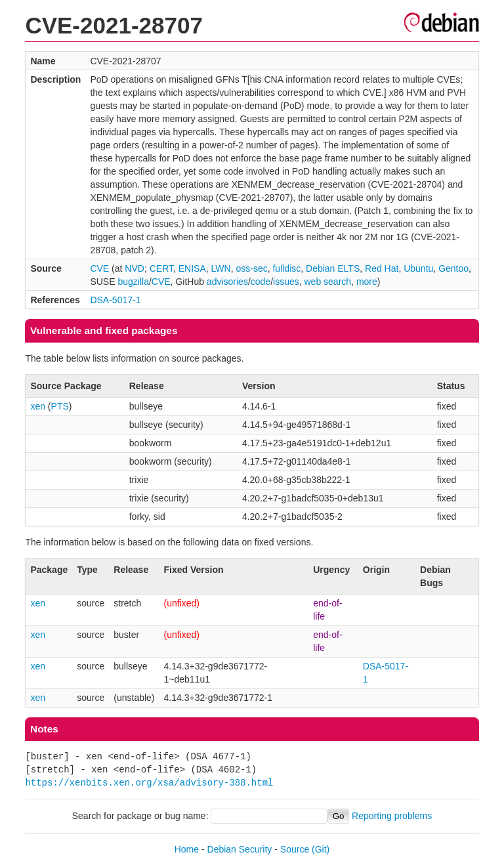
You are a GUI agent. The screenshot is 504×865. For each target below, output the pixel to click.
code (261, 282)
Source (295, 849)
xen (38, 406)
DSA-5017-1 (115, 300)
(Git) (321, 849)
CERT (161, 268)
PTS (60, 406)
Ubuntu (418, 268)
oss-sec (251, 268)
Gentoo (453, 268)
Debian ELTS (333, 268)
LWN (221, 268)
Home (187, 849)
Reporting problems (392, 816)
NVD (135, 268)
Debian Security (240, 849)
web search (328, 282)
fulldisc (286, 268)
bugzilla (133, 282)
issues (286, 282)
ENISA (192, 268)
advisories (227, 282)
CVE (99, 268)
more (367, 282)
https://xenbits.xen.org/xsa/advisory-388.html (149, 783)
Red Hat (382, 268)
